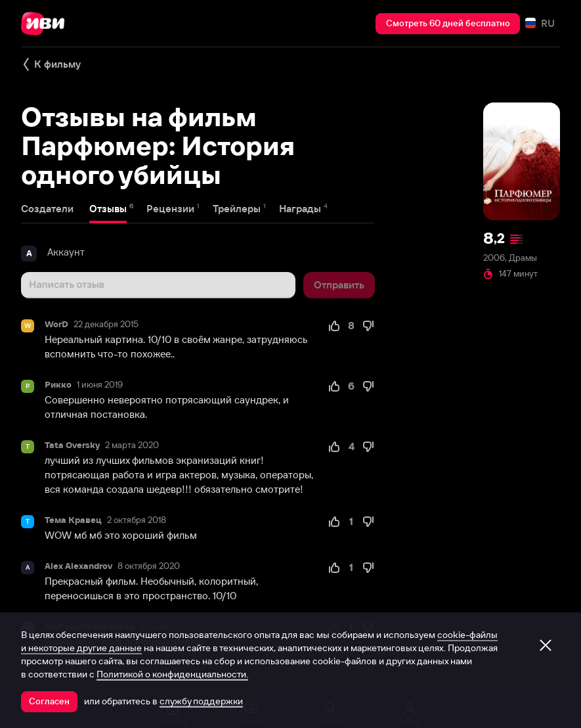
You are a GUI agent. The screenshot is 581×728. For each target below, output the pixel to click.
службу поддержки (201, 701)
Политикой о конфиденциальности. (172, 674)
